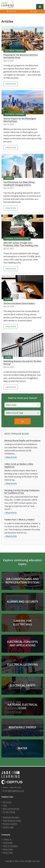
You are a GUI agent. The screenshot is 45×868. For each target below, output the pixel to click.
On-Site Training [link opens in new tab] (9, 812)
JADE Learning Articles (11, 809)
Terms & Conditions (10, 846)
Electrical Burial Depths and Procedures (22, 441)
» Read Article (11, 84)
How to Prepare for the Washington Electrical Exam (20, 120)
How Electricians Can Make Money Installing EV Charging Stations (19, 183)
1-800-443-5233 (15, 788)
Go (23, 421)
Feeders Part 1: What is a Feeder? (19, 520)
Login (35, 11)
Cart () (13, 11)
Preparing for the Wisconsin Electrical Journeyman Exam (21, 56)
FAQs (5, 805)
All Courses (7, 802)
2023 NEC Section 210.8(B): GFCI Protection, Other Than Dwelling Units (21, 244)
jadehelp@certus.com (16, 791)
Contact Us (7, 839)
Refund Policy (8, 849)
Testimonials (8, 843)
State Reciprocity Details (12, 821)
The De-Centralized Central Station (19, 303)
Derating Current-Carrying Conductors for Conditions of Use (22, 492)
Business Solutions (10, 824)
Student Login (8, 827)
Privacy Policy (8, 853)
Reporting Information (11, 817)
